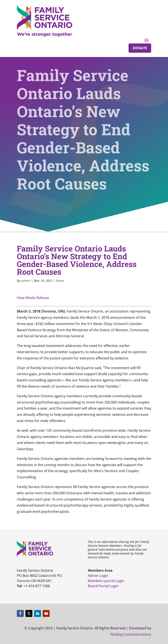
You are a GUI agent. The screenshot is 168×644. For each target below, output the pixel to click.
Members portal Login (106, 581)
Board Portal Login (103, 586)
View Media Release (33, 298)
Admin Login (98, 576)
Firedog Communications (131, 634)
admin (26, 281)
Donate (140, 48)
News (60, 281)
